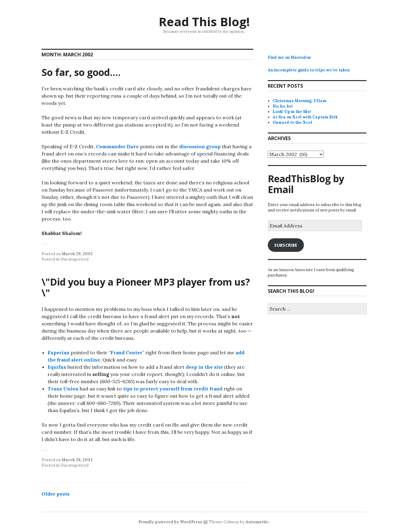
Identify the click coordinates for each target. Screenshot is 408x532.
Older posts (56, 494)
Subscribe (286, 245)
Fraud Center (126, 352)
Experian (59, 352)
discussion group (200, 146)
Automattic (257, 522)
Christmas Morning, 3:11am (300, 101)
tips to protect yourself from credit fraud (173, 389)
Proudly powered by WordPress (170, 522)
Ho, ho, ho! (283, 106)
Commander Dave (117, 146)
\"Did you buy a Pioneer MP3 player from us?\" (146, 287)
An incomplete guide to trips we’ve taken (309, 70)
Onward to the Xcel (292, 122)
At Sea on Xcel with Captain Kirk (305, 117)
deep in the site (204, 367)
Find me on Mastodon (289, 57)
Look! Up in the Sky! (292, 112)
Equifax (57, 367)
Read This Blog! (204, 22)
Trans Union (63, 389)
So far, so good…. (81, 72)
